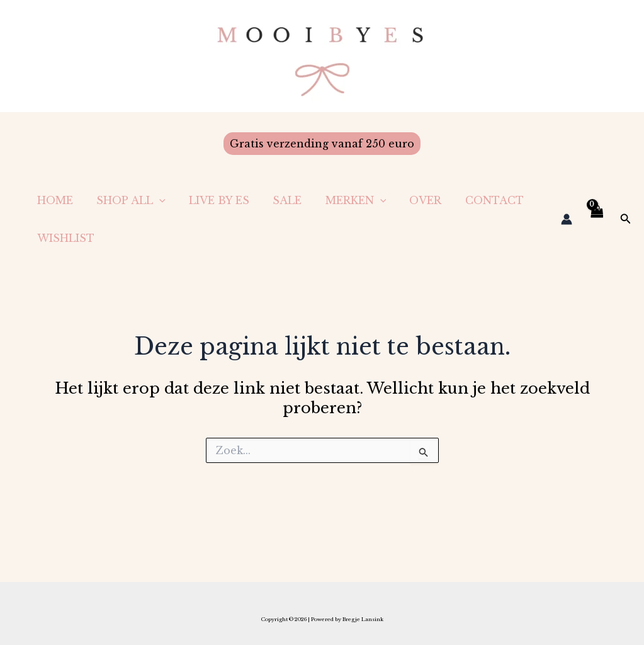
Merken (341, 200)
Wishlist (64, 238)
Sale (276, 200)
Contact (472, 200)
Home (53, 200)
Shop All (126, 200)
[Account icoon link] (567, 219)
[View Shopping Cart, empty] (596, 219)
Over (407, 200)
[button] (322, 144)
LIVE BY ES (211, 200)
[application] (154, 200)
